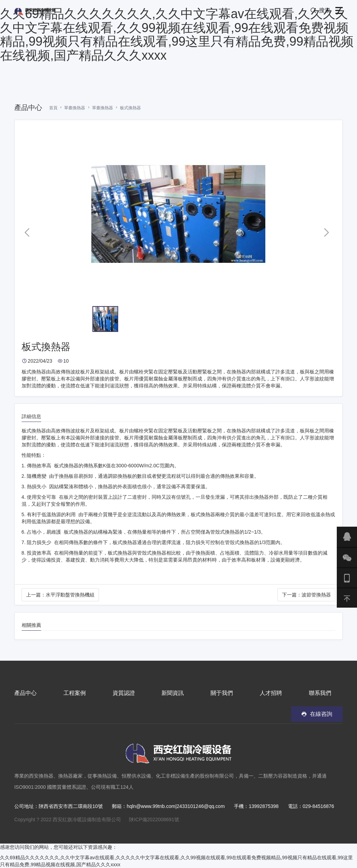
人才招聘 (271, 693)
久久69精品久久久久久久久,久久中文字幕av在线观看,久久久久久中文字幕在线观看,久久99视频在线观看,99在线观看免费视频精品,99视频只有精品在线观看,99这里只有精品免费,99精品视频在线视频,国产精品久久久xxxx (177, 35)
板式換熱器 (130, 108)
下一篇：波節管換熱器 (306, 595)
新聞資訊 (173, 693)
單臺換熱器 (75, 108)
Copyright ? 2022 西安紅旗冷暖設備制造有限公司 (68, 819)
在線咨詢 (321, 714)
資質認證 (124, 693)
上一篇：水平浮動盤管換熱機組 (60, 595)
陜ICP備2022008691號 (154, 819)
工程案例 (75, 693)
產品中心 (25, 693)
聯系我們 (320, 693)
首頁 (53, 108)
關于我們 (222, 693)
